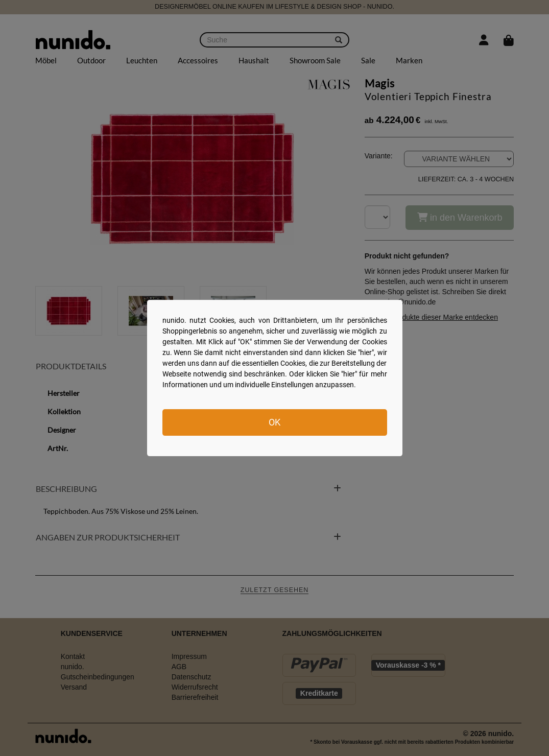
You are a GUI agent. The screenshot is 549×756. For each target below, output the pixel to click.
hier (366, 352)
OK (274, 422)
